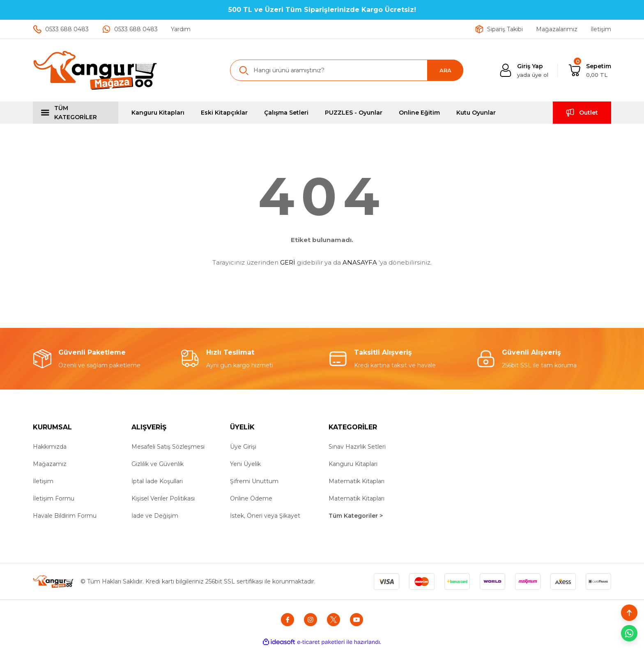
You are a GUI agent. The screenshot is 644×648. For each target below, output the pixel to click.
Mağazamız (50, 464)
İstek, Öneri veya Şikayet (265, 516)
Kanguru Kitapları (353, 464)
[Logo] (96, 70)
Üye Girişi (243, 447)
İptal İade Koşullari (157, 481)
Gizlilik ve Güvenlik (158, 464)
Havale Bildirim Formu (65, 516)
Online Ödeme (251, 498)
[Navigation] (76, 113)
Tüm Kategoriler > (356, 516)
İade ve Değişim (155, 516)
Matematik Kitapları (356, 481)
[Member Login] (524, 70)
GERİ (288, 262)
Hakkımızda (50, 447)
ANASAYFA (360, 262)
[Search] (347, 70)
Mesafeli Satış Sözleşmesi (168, 447)
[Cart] (590, 70)
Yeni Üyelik (245, 464)
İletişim (43, 481)
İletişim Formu (54, 498)
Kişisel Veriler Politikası (163, 498)
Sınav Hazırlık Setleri (357, 447)
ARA (445, 70)
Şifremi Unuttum (254, 481)
